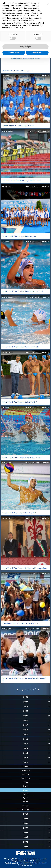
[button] (48, 4)
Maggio (26, 794)
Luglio (26, 786)
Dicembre (26, 766)
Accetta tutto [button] (37, 53)
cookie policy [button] (35, 11)
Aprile (26, 798)
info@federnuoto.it (11, 863)
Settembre (26, 778)
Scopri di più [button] (26, 47)
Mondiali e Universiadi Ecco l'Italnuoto (18, 70)
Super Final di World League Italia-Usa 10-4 (19, 513)
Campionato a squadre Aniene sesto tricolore (20, 623)
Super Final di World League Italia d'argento (19, 236)
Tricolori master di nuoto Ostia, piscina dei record (22, 181)
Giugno (26, 790)
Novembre (26, 770)
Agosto (26, 782)
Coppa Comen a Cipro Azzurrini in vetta (18, 125)
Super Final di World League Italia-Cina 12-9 (20, 402)
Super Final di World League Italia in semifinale (21, 347)
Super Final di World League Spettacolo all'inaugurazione (25, 568)
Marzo (26, 802)
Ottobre (26, 774)
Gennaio (26, 809)
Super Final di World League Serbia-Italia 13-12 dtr (22, 457)
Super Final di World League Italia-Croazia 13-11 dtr (23, 291)
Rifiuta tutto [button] (14, 53)
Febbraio (26, 806)
